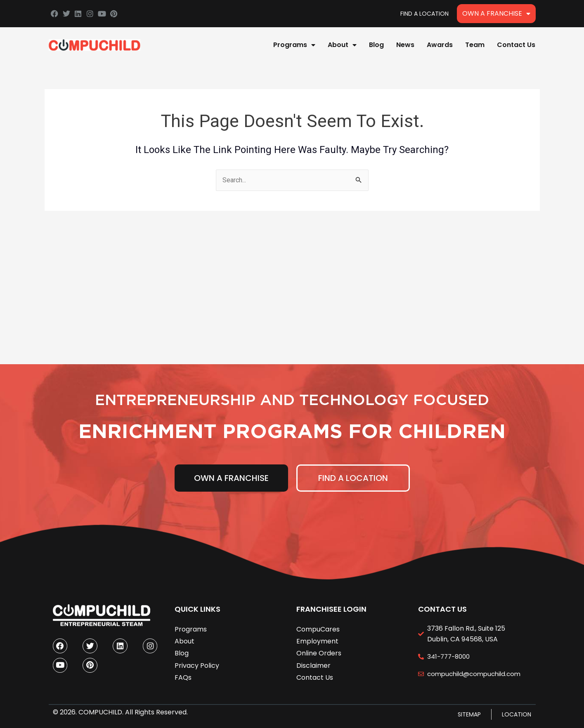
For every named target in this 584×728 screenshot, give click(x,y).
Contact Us (516, 45)
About (342, 45)
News (405, 45)
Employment (317, 640)
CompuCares (318, 628)
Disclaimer (313, 665)
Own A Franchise (496, 14)
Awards (440, 45)
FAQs (183, 677)
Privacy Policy (197, 665)
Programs (294, 45)
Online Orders (319, 652)
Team (475, 45)
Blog (376, 45)
